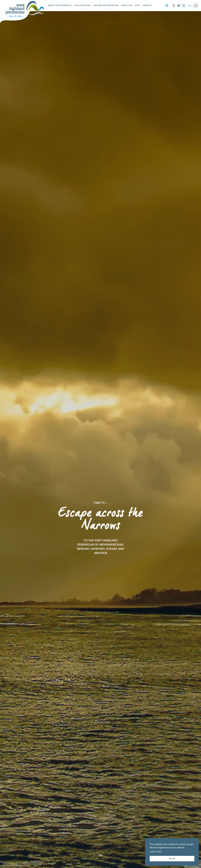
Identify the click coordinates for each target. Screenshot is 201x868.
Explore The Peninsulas (106, 6)
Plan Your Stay (82, 6)
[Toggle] (193, 6)
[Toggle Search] (167, 6)
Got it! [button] (172, 859)
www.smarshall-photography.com (16, 865)
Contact (147, 6)
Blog (137, 6)
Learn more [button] (156, 851)
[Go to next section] (100, 855)
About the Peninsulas (60, 6)
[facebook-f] (174, 6)
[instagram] (184, 6)
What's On (127, 6)
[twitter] (179, 6)
